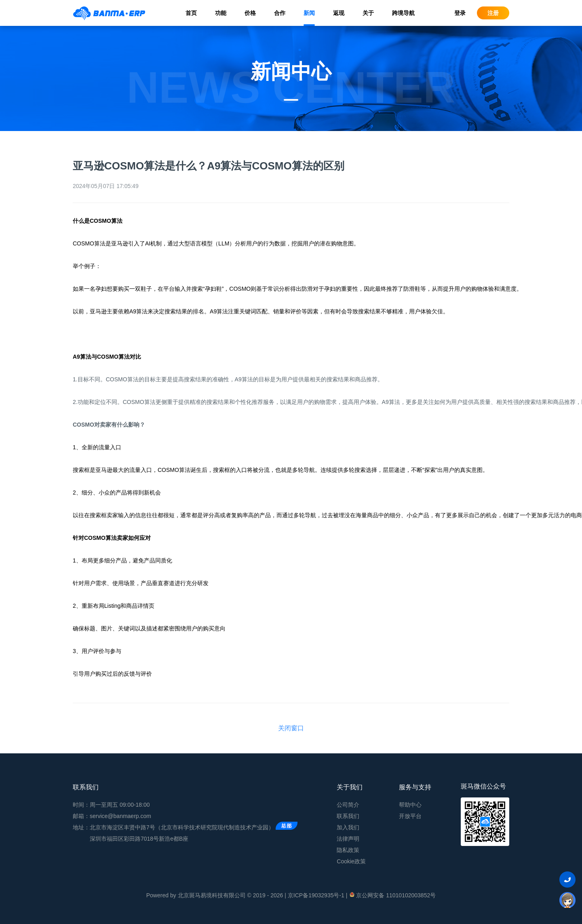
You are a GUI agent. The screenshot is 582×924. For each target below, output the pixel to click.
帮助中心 (410, 805)
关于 (368, 13)
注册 (493, 13)
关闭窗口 (291, 728)
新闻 (309, 13)
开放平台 (410, 816)
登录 (460, 13)
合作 (280, 13)
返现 (339, 13)
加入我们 (348, 827)
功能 (221, 13)
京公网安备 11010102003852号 (392, 895)
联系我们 (348, 816)
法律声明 (348, 839)
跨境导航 (403, 13)
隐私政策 (348, 850)
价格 (250, 13)
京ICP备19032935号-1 (316, 895)
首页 (191, 13)
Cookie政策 (351, 861)
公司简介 (348, 805)
